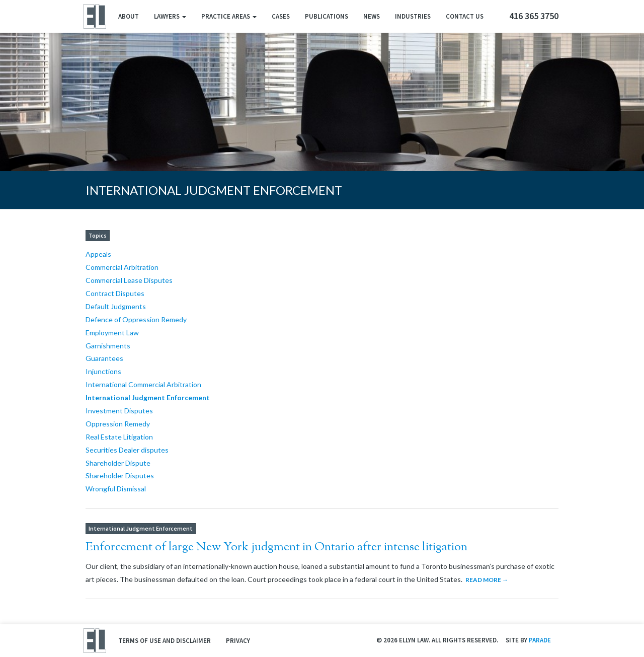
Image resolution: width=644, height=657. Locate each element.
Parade (540, 640)
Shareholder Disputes (120, 476)
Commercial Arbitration (122, 267)
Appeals (98, 254)
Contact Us (465, 16)
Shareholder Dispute (118, 463)
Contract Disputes (115, 293)
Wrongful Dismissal (116, 489)
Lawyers (170, 16)
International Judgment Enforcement (148, 397)
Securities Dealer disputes (127, 450)
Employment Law (112, 333)
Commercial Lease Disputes (129, 280)
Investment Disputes (119, 411)
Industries (413, 16)
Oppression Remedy (118, 424)
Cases (281, 16)
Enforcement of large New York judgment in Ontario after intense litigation (276, 547)
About (129, 16)
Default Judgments (116, 306)
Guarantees (104, 358)
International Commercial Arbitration (143, 384)
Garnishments (108, 346)
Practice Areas (229, 16)
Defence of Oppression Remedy (136, 319)
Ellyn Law (94, 16)
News (372, 16)
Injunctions (103, 371)
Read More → (487, 580)
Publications (327, 16)
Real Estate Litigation (119, 437)
